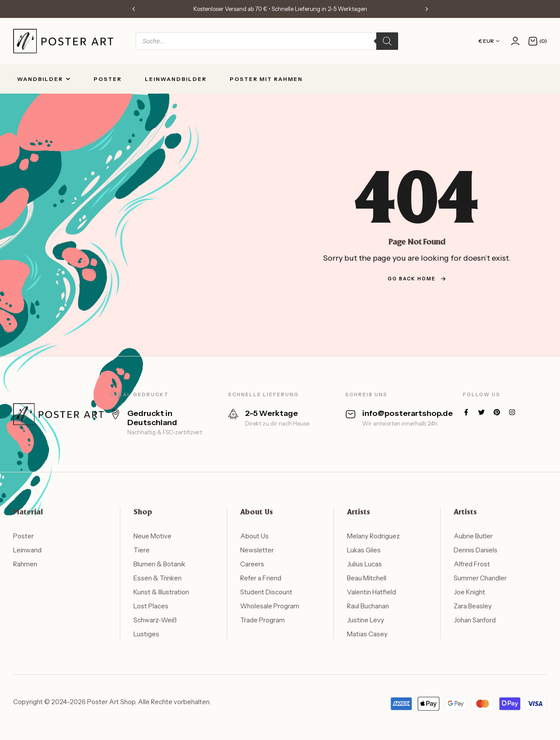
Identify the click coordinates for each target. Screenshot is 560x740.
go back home (417, 279)
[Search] (387, 41)
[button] (133, 9)
